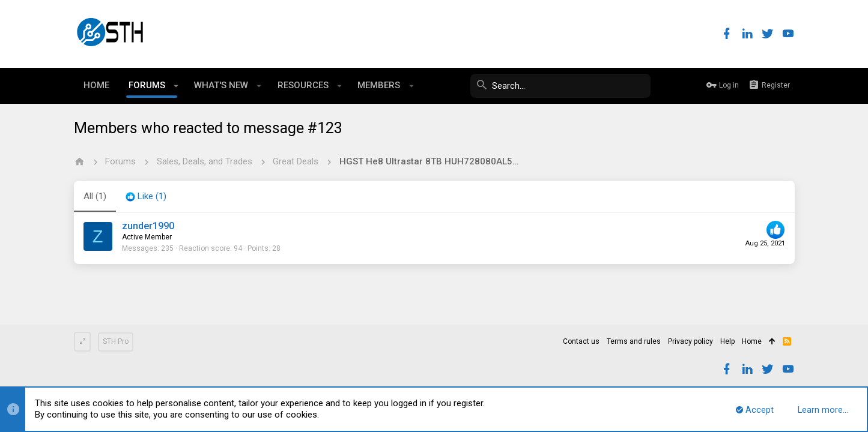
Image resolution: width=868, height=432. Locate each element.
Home (752, 341)
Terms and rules (634, 341)
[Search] (560, 86)
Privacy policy (690, 341)
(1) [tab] (95, 196)
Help (727, 341)
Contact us (581, 341)
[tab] (146, 197)
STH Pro (116, 341)
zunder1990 (148, 226)
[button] (176, 86)
